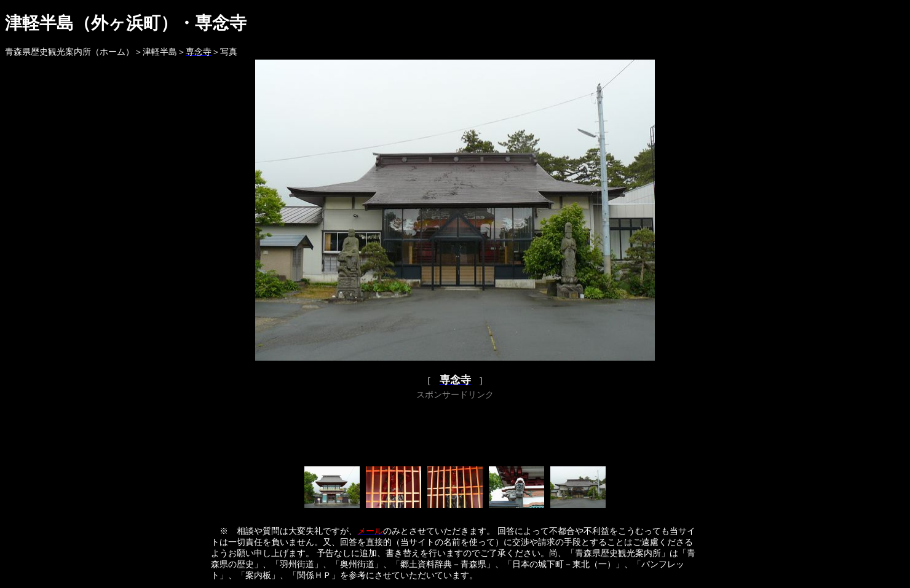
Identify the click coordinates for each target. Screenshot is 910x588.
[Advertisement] (455, 431)
